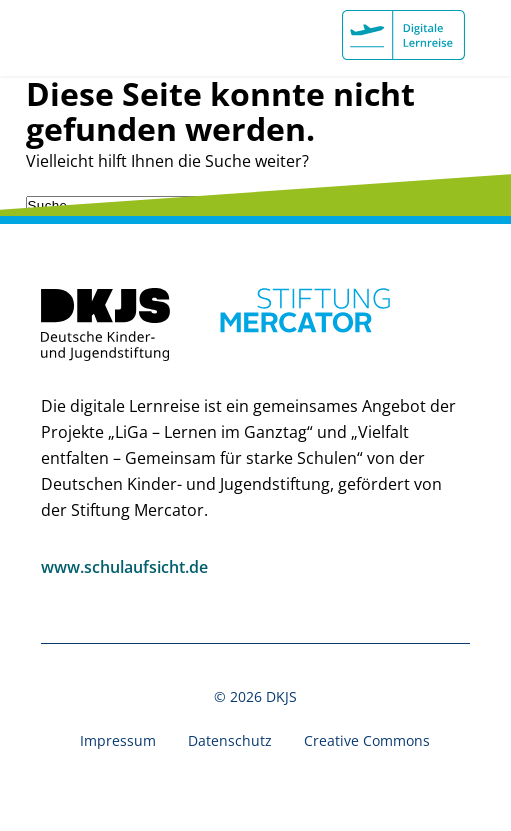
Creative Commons (367, 740)
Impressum (118, 740)
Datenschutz (230, 740)
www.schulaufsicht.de (124, 567)
